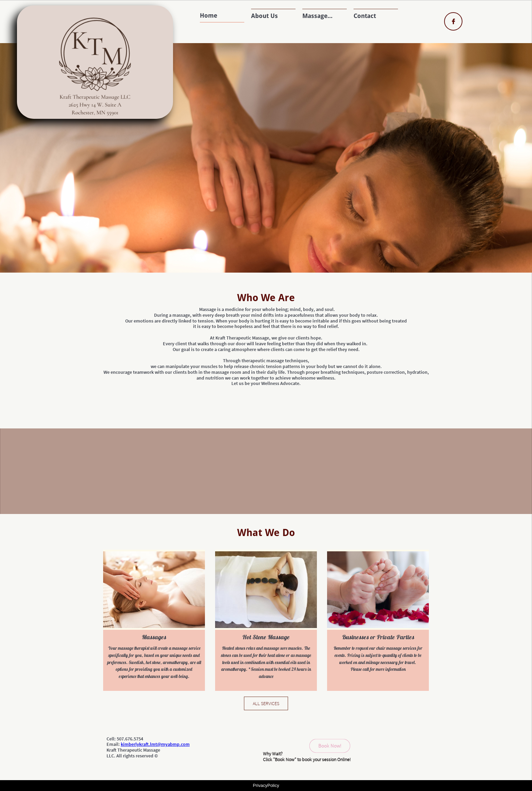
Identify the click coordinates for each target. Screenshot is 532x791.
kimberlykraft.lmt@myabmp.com (155, 744)
